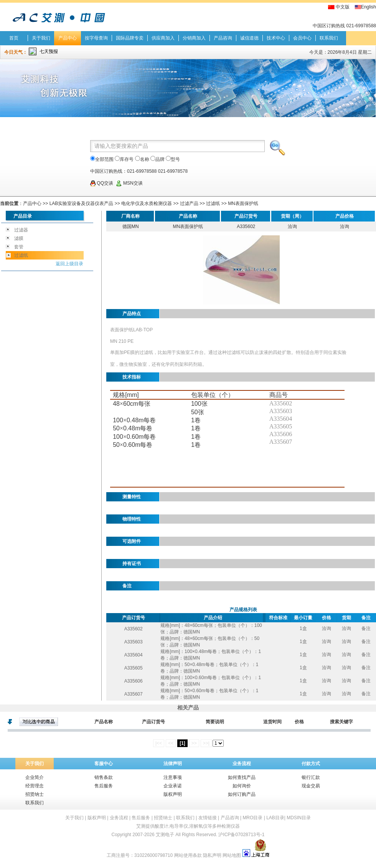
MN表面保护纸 (243, 203)
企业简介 (35, 777)
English (369, 7)
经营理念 (35, 786)
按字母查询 (96, 38)
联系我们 (329, 38)
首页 (14, 38)
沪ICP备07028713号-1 (241, 835)
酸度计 (162, 826)
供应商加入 (163, 38)
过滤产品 (189, 203)
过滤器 (21, 230)
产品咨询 (223, 38)
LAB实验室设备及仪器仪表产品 (82, 203)
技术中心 (276, 38)
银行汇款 (311, 777)
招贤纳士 (35, 794)
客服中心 (104, 764)
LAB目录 (275, 818)
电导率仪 (179, 826)
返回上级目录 (69, 264)
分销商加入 (194, 38)
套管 (19, 247)
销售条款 (104, 777)
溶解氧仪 (198, 826)
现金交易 (311, 786)
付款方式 (311, 764)
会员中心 (302, 38)
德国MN (131, 227)
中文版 (343, 7)
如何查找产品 (242, 777)
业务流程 (242, 764)
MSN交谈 (129, 183)
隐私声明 (212, 855)
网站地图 (232, 855)
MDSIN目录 (299, 818)
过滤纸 (213, 203)
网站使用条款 (188, 855)
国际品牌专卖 (130, 38)
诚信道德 (249, 38)
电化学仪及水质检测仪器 (147, 203)
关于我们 (41, 38)
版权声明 (173, 794)
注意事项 (173, 777)
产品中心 (68, 38)
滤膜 (19, 238)
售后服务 (104, 786)
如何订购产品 (242, 794)
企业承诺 (173, 786)
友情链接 (208, 818)
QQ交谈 (102, 183)
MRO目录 (252, 818)
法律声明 (173, 764)
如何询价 (242, 786)
